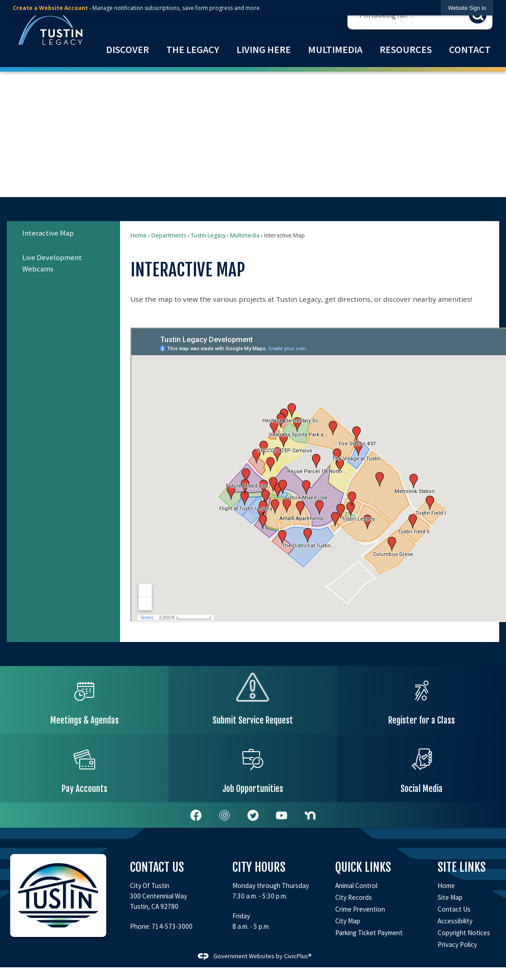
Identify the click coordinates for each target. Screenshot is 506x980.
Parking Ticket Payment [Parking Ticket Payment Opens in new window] (369, 933)
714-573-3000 (172, 926)
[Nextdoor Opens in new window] (310, 815)
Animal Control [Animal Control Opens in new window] (356, 886)
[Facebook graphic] (196, 815)
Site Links (462, 867)
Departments (169, 235)
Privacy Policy (457, 944)
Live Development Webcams (52, 263)
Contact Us (454, 909)
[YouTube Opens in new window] (282, 815)
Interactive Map (48, 233)
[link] (467, 8)
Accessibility (455, 921)
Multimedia (245, 235)
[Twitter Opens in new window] (253, 815)
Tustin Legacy (208, 235)
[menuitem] (127, 50)
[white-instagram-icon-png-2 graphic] (224, 815)
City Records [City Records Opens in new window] (354, 897)
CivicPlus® (298, 956)
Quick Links (363, 867)
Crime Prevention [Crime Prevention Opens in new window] (360, 909)
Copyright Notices (464, 933)
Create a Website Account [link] (50, 8)
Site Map (450, 897)
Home (139, 235)
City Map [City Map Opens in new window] (348, 921)
